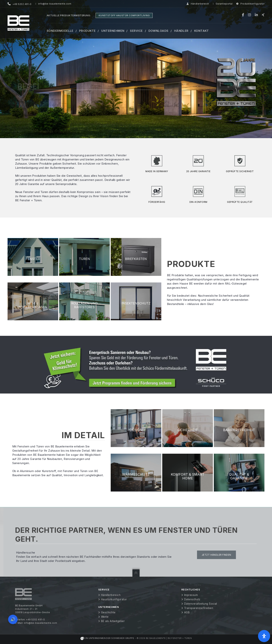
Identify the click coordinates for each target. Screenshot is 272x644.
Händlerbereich (198, 4)
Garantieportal (223, 4)
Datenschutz (192, 599)
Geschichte (108, 612)
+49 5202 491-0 (35, 619)
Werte (105, 617)
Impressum (191, 595)
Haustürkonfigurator (114, 599)
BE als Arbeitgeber (113, 621)
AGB (187, 612)
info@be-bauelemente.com (53, 4)
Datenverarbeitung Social (201, 604)
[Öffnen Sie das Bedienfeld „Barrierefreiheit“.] (264, 636)
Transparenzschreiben (199, 608)
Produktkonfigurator (250, 4)
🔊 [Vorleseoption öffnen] (13, 619)
